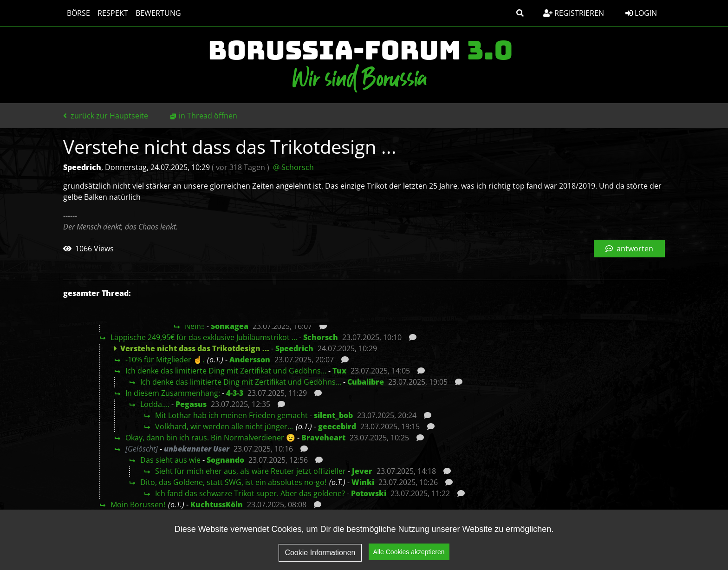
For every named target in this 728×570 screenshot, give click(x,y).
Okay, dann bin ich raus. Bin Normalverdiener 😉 (210, 438)
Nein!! (195, 326)
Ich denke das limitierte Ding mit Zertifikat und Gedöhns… (226, 371)
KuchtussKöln (217, 504)
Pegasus (191, 404)
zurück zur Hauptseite (106, 116)
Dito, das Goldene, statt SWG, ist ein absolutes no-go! (233, 482)
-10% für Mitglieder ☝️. (165, 360)
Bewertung (158, 13)
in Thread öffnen (208, 116)
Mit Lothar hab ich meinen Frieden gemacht (231, 415)
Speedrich (294, 348)
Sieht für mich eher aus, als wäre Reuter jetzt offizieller (250, 471)
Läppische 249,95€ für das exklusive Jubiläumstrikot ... (204, 337)
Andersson (250, 360)
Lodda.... (155, 404)
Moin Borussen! (138, 504)
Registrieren (574, 13)
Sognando (225, 460)
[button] (520, 13)
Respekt (113, 13)
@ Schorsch (293, 167)
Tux (339, 371)
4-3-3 (235, 393)
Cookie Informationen (320, 554)
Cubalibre (366, 382)
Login (641, 13)
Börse (78, 13)
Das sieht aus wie (170, 460)
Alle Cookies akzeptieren (409, 553)
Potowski (369, 493)
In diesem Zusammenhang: (173, 393)
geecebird (337, 426)
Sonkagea (230, 326)
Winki (363, 482)
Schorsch (321, 337)
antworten (629, 249)
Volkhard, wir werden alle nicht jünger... (224, 426)
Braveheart (323, 438)
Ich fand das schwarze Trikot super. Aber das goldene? (250, 493)
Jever (362, 471)
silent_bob (333, 415)
